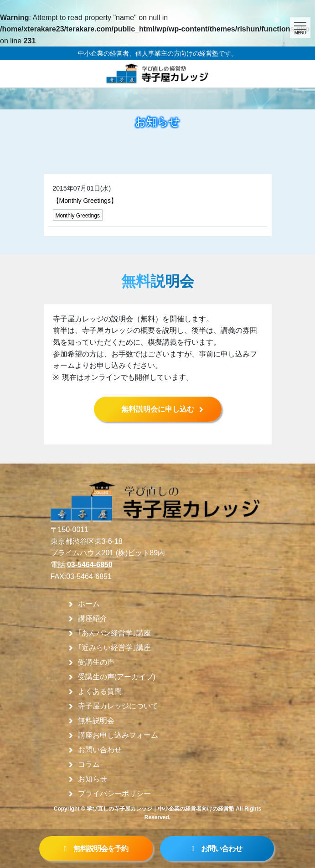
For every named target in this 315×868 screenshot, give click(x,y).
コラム (89, 765)
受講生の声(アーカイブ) (117, 677)
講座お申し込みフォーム (118, 735)
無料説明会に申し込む (158, 409)
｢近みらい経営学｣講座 (114, 648)
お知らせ (93, 779)
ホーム (89, 604)
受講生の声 (96, 662)
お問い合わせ (100, 750)
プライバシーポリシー (114, 794)
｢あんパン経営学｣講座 (114, 633)
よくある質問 (100, 692)
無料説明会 (96, 721)
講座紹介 (93, 619)
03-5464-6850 (90, 565)
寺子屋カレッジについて (118, 706)
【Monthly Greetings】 (85, 201)
